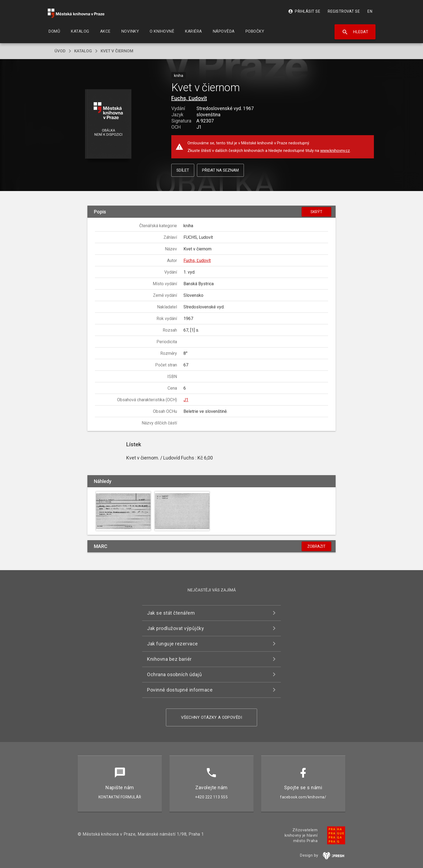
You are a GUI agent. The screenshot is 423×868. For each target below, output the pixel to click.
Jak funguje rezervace (173, 644)
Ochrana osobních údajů (174, 674)
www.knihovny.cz (335, 151)
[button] (108, 124)
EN (370, 11)
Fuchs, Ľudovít (189, 98)
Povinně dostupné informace (180, 690)
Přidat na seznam (220, 170)
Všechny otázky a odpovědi (212, 717)
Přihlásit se (304, 11)
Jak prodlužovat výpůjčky (175, 628)
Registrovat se (344, 11)
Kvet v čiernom (117, 51)
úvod (60, 51)
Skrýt (316, 212)
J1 (186, 400)
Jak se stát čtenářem (171, 613)
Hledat (355, 32)
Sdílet (183, 170)
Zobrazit (316, 546)
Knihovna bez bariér (169, 659)
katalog (83, 51)
